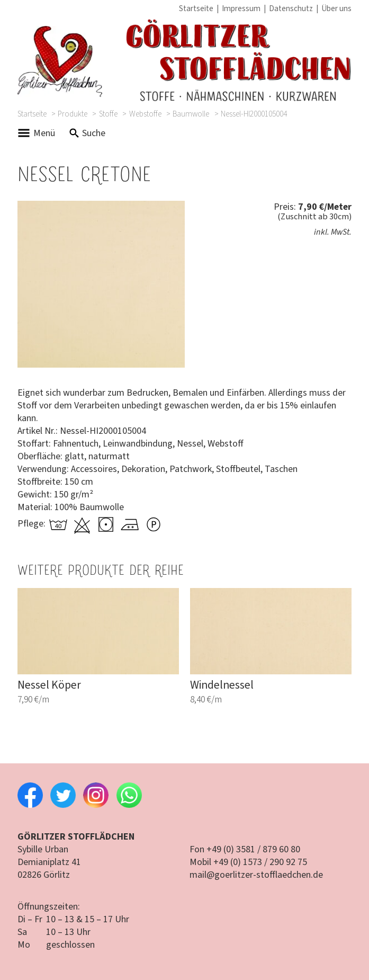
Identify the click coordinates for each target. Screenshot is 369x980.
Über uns (336, 8)
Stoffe (108, 114)
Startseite (196, 8)
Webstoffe (145, 114)
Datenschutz (291, 8)
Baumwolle (191, 114)
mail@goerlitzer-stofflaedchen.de (256, 875)
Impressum (241, 8)
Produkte (73, 114)
